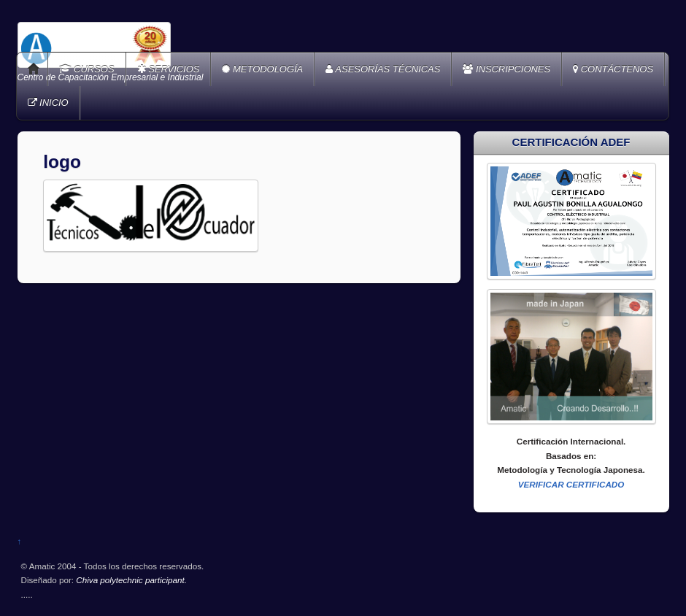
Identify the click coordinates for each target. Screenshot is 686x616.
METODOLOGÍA (262, 69)
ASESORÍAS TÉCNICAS (383, 69)
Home (34, 69)
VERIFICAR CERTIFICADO (571, 484)
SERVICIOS (169, 69)
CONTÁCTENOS (613, 69)
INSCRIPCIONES (506, 69)
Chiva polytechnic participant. (131, 580)
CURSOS (87, 69)
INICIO (48, 103)
